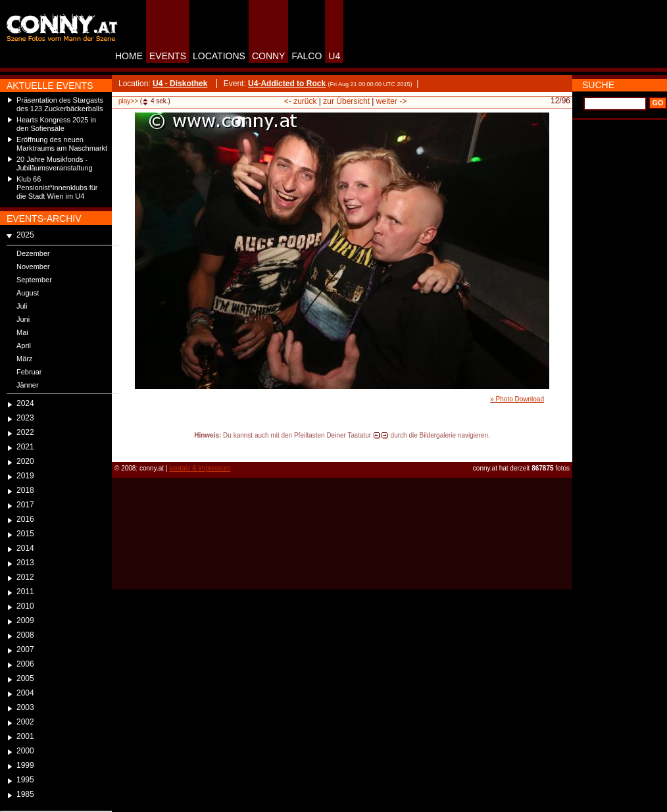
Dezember (33, 253)
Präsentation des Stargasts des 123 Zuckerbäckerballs (60, 104)
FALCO (307, 56)
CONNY (269, 56)
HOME (129, 56)
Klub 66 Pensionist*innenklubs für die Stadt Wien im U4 (57, 188)
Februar (29, 372)
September (34, 280)
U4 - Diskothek (180, 84)
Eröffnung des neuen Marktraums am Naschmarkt (62, 144)
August (28, 293)
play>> (128, 101)
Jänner (28, 385)
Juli (22, 306)
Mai (22, 332)
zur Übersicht (346, 101)
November (33, 266)
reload (123, 447)
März (24, 359)
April (24, 345)
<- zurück (301, 101)
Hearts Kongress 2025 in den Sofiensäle (56, 124)
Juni (23, 319)
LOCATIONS (219, 56)
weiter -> (391, 101)
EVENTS (168, 56)
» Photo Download (517, 399)
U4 (334, 56)
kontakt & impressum (200, 468)
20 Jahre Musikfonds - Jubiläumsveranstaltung (55, 164)
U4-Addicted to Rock (287, 84)
